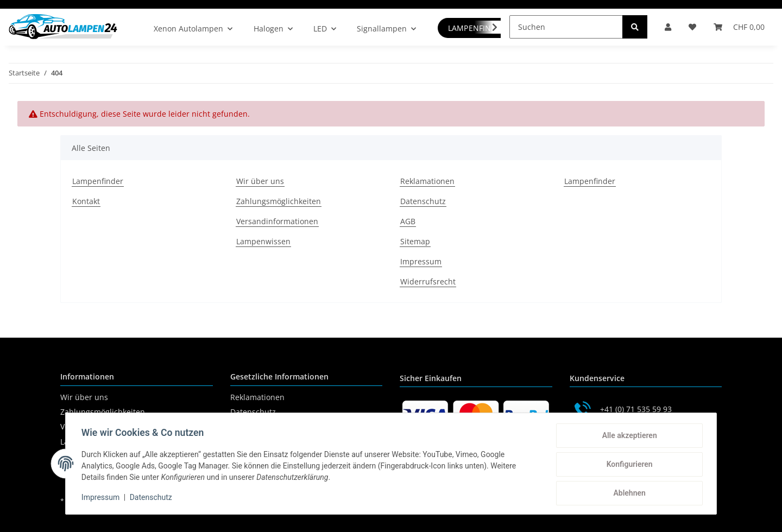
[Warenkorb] (739, 27)
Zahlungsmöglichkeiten (279, 201)
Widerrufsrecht (428, 281)
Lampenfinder (98, 181)
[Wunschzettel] (692, 27)
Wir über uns (260, 181)
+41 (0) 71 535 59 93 (636, 409)
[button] (668, 27)
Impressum (421, 261)
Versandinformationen (277, 221)
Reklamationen (427, 181)
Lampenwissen (263, 241)
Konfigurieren (628, 465)
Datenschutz (423, 201)
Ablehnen (628, 493)
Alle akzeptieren (628, 437)
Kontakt (86, 201)
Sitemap (415, 241)
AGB (408, 221)
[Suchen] (566, 27)
